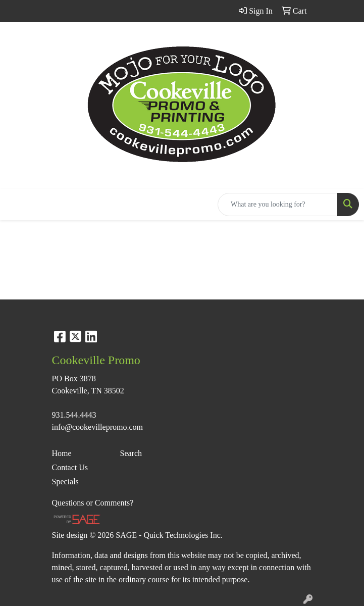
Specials (65, 482)
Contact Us (70, 467)
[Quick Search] (278, 205)
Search (131, 453)
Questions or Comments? (93, 503)
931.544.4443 (74, 415)
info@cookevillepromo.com (97, 427)
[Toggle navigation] (16, 205)
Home (62, 453)
